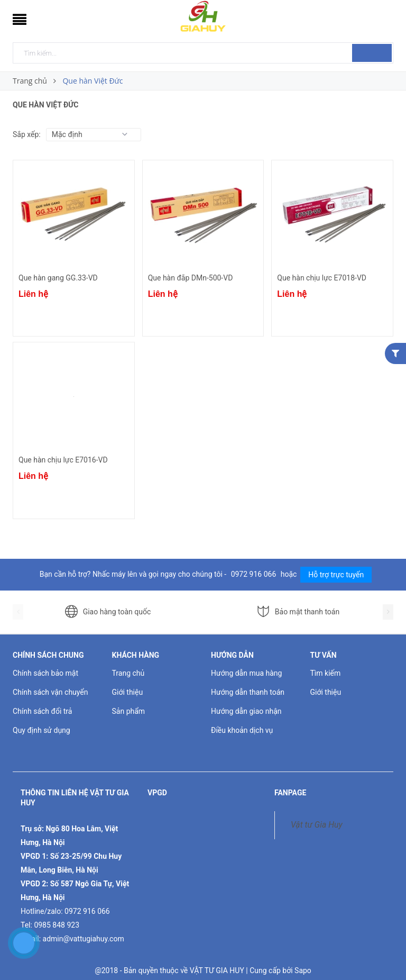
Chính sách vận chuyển (50, 692)
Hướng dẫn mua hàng (246, 673)
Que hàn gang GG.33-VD (58, 278)
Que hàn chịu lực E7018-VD (322, 278)
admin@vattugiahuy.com (84, 939)
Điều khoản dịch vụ (242, 730)
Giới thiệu (128, 692)
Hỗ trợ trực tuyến (336, 575)
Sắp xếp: (27, 134)
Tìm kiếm (326, 673)
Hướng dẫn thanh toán (248, 692)
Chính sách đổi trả (42, 711)
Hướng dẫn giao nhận (246, 711)
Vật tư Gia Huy (317, 825)
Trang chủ (128, 673)
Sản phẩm (129, 711)
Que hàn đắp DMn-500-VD (191, 278)
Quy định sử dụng (41, 730)
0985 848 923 (57, 925)
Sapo (303, 970)
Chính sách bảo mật (45, 673)
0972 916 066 (255, 574)
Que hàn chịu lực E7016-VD (63, 460)
